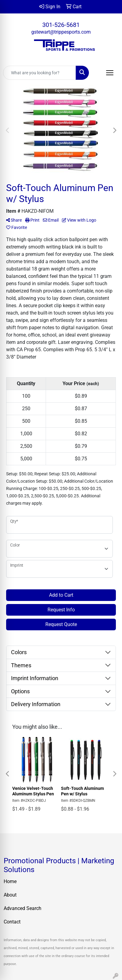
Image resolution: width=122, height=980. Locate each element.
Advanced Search (23, 908)
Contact (12, 922)
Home (10, 881)
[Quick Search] (40, 73)
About (10, 895)
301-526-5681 (61, 25)
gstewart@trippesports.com (61, 32)
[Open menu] (110, 73)
